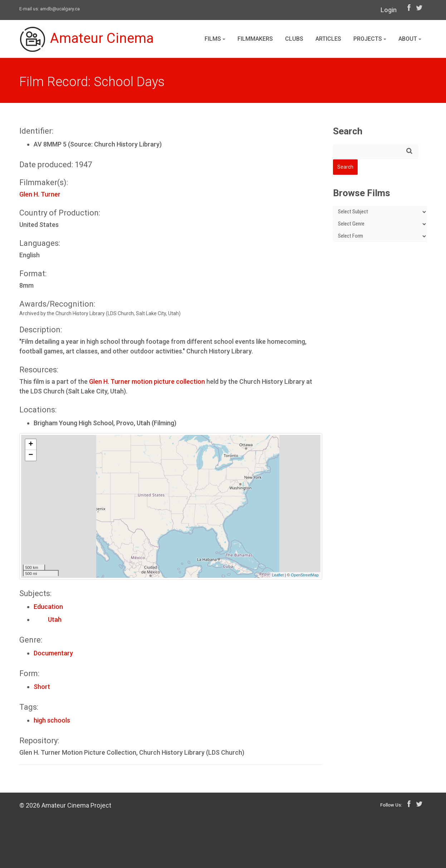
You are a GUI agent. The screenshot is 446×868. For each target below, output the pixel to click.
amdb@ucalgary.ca (60, 9)
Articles (328, 39)
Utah (48, 619)
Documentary (53, 653)
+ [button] (31, 445)
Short (42, 687)
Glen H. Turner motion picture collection (147, 381)
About (410, 39)
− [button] (31, 455)
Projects (370, 39)
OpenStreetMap (305, 575)
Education (48, 607)
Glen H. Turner (40, 194)
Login (389, 10)
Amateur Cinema (88, 40)
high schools (52, 720)
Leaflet (278, 575)
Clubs (294, 39)
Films (215, 39)
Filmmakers (255, 39)
